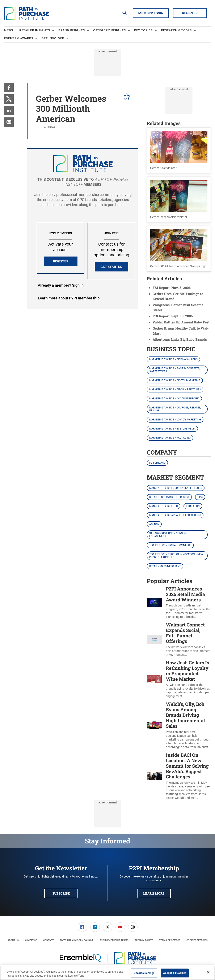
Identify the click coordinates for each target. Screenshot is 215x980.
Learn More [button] (154, 893)
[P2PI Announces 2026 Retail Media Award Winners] (154, 602)
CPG (200, 497)
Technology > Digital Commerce (170, 545)
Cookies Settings (197, 940)
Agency (154, 524)
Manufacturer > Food (164, 506)
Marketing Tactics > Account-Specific (174, 399)
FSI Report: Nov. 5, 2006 (172, 288)
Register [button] (190, 13)
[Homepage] (26, 13)
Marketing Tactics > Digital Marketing (175, 380)
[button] (179, 150)
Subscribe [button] (61, 893)
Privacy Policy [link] (144, 940)
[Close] (208, 972)
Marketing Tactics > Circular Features (175, 390)
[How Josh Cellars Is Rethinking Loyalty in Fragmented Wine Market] (154, 679)
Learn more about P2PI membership (69, 298)
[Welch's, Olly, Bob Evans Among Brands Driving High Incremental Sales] (154, 725)
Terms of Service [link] (170, 940)
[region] (107, 973)
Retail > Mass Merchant (165, 566)
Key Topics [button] (143, 30)
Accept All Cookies (175, 973)
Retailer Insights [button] (35, 30)
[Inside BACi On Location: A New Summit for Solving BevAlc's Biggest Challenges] (154, 776)
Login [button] (61, 285)
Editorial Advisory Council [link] (77, 940)
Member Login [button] (151, 13)
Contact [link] (49, 940)
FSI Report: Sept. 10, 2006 (173, 316)
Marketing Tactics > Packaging (170, 438)
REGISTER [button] (61, 261)
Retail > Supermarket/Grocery (169, 497)
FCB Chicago (157, 463)
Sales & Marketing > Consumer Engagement (169, 535)
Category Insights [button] (109, 30)
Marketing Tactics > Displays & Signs (173, 359)
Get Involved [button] (53, 38)
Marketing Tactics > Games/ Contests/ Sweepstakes (175, 370)
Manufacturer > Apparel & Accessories (175, 515)
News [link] (9, 30)
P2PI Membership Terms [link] (114, 940)
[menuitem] (12, 31)
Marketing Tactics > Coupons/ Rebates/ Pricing (175, 409)
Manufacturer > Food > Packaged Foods (176, 488)
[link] (9, 87)
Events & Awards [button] (19, 38)
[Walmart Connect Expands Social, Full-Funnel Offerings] (154, 639)
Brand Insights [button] (72, 30)
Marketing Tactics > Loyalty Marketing (175, 420)
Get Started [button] (111, 267)
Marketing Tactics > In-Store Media (172, 429)
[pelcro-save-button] (126, 97)
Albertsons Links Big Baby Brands (180, 339)
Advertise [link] (31, 940)
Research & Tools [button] (176, 30)
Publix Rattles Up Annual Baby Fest (181, 322)
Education (193, 506)
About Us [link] (13, 940)
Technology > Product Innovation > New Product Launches (176, 556)
